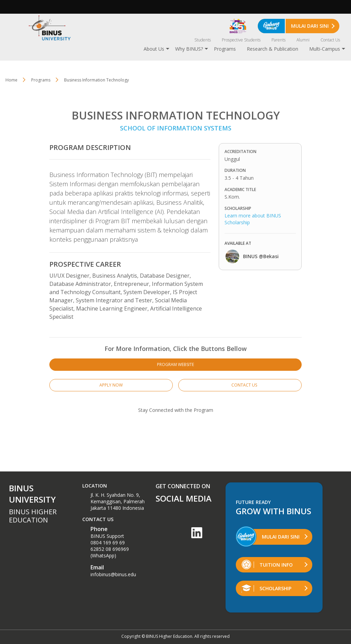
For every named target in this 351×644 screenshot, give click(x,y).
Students (203, 40)
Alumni (303, 40)
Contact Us (330, 40)
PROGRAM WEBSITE (175, 364)
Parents (279, 40)
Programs (225, 49)
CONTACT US (240, 385)
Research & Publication (273, 49)
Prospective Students (241, 40)
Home (11, 80)
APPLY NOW (111, 385)
